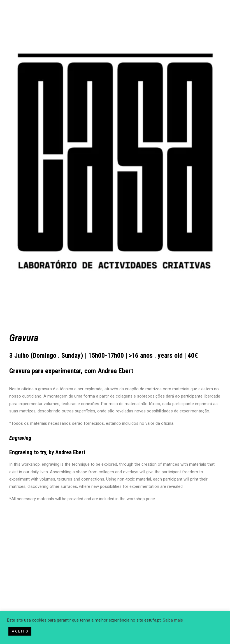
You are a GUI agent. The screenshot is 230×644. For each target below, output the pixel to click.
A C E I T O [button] (20, 631)
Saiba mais (173, 620)
